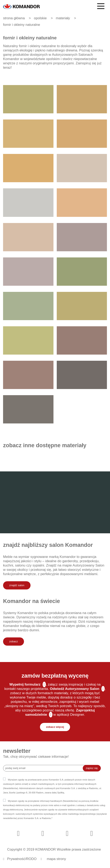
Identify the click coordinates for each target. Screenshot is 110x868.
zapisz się (92, 768)
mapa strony (57, 859)
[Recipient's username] (46, 768)
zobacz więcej (55, 727)
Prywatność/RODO (22, 859)
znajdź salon (17, 585)
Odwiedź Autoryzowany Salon (74, 689)
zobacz (14, 641)
